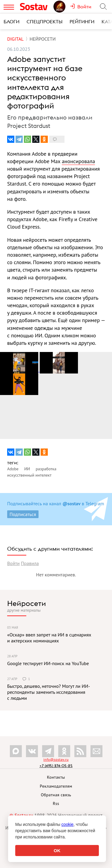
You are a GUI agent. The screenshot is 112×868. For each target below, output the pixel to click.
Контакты (56, 777)
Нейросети (27, 603)
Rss (56, 803)
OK (57, 851)
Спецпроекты (45, 22)
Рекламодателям (56, 786)
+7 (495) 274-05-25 (56, 766)
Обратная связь (56, 795)
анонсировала (78, 161)
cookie (67, 824)
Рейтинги (82, 22)
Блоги (11, 22)
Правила (30, 563)
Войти (13, 563)
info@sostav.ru (56, 759)
